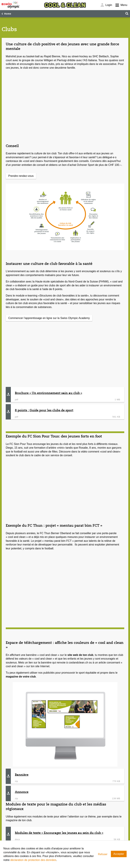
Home (8, 14)
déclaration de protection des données (33, 860)
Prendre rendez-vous (21, 176)
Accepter (119, 854)
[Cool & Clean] (65, 5)
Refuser (103, 854)
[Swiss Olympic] (11, 5)
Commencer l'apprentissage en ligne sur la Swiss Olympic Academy (49, 318)
